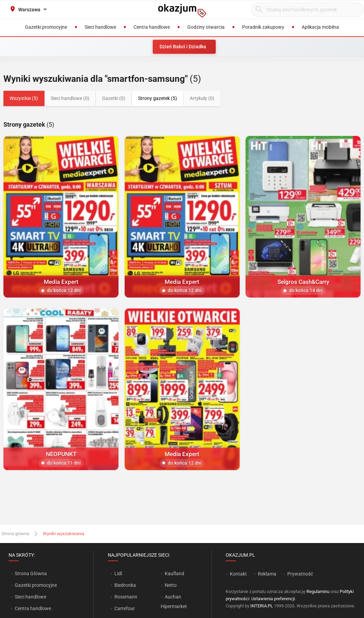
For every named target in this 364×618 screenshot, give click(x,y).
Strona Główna (31, 573)
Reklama (267, 574)
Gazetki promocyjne (36, 585)
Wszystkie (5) (24, 98)
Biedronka (125, 585)
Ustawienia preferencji (273, 599)
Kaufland (174, 573)
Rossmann (126, 597)
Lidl (118, 573)
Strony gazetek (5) (158, 98)
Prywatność (300, 574)
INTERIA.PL (262, 606)
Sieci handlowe (30, 597)
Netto (171, 585)
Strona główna (15, 534)
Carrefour (125, 608)
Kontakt (238, 574)
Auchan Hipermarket (174, 602)
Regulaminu (318, 591)
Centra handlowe (33, 608)
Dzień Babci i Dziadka (183, 47)
